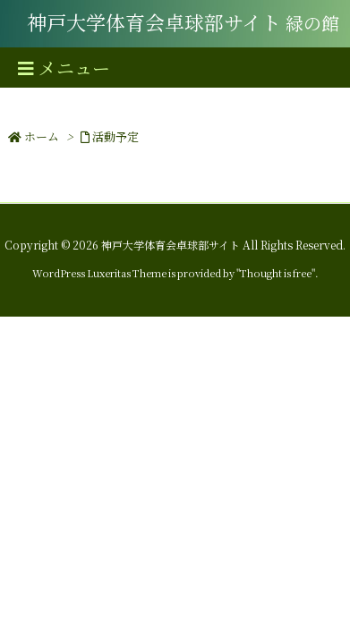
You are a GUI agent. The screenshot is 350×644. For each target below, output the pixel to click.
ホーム (42, 136)
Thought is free (276, 273)
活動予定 (115, 136)
